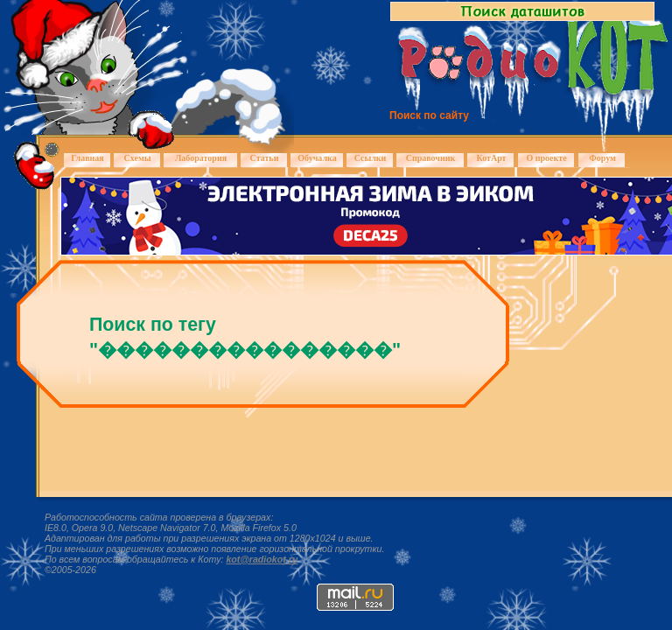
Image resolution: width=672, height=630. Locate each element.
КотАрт (491, 158)
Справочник (431, 158)
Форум (602, 158)
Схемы (137, 158)
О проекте (546, 158)
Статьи (265, 158)
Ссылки (371, 158)
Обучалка (317, 158)
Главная (87, 158)
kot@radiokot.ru (262, 559)
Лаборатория (201, 158)
